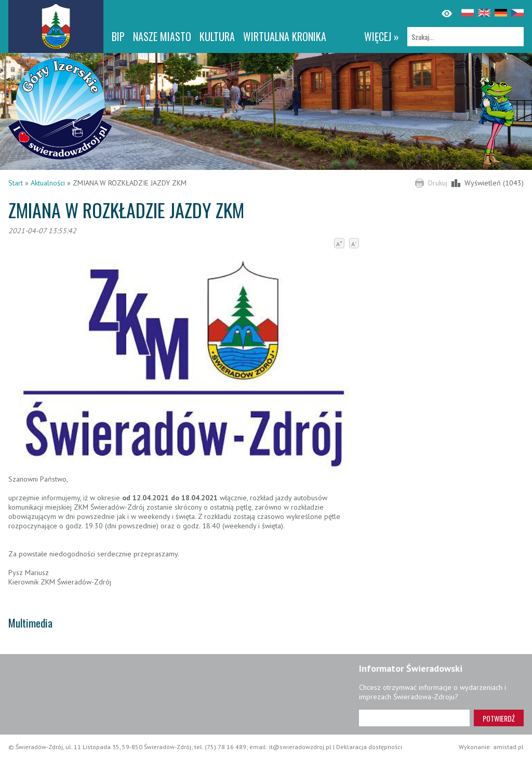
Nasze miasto (162, 36)
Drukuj (438, 183)
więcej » (382, 36)
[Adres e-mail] (414, 718)
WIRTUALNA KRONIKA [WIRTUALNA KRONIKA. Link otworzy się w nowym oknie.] (285, 36)
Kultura (217, 36)
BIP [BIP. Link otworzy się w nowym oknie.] (118, 36)
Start (16, 183)
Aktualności (48, 183)
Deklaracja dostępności (369, 747)
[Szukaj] (465, 37)
